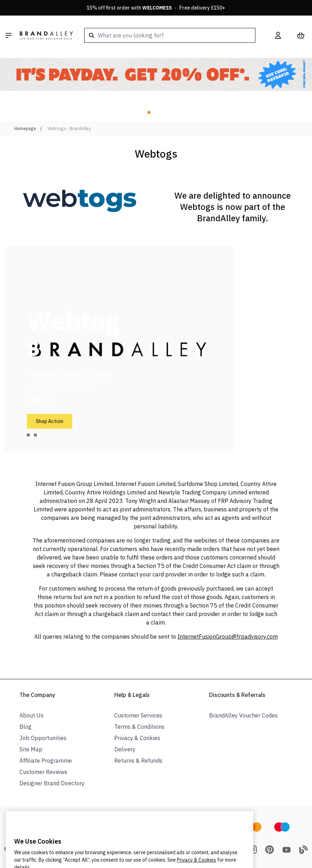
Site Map (31, 749)
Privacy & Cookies (137, 738)
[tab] (28, 435)
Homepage (25, 128)
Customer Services (138, 715)
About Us (31, 715)
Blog (25, 727)
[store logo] (46, 35)
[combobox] (170, 35)
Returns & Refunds (138, 761)
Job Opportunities (43, 738)
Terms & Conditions (139, 727)
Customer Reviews (43, 772)
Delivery (125, 749)
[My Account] (278, 35)
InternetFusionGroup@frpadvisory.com (228, 637)
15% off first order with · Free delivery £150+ (156, 8)
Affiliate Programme (46, 761)
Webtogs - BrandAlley (69, 128)
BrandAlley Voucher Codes (243, 715)
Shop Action (50, 421)
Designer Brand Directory (52, 783)
